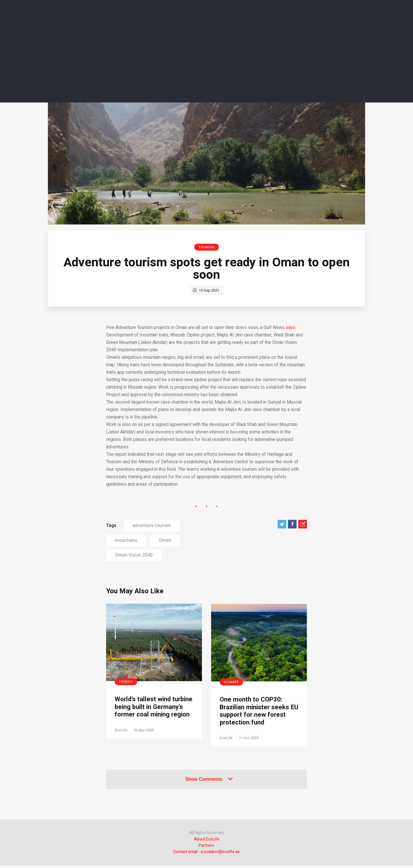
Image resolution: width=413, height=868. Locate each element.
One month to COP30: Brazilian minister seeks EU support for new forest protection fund (257, 712)
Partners (206, 848)
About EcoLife (207, 842)
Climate (231, 682)
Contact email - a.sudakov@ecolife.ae (206, 854)
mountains (126, 540)
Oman (165, 540)
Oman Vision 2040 (134, 555)
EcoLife (121, 740)
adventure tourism (152, 526)
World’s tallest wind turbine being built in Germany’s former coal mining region (150, 712)
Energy (126, 682)
